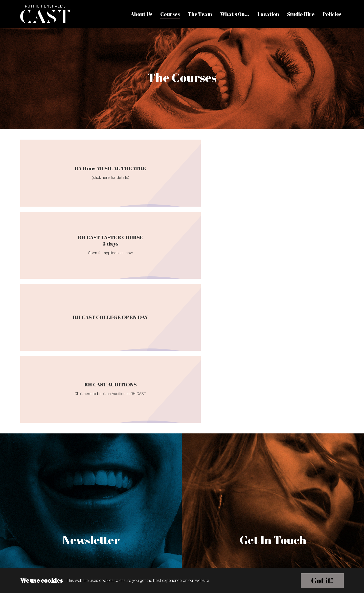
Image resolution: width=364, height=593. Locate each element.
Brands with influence (182, 565)
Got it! (322, 580)
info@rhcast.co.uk (184, 534)
